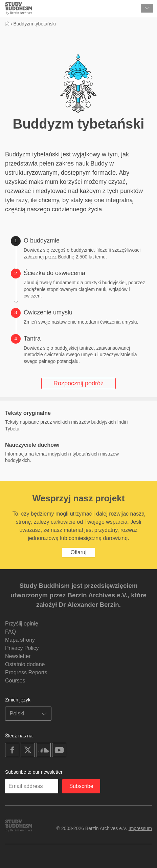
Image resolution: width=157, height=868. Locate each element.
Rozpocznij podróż (78, 383)
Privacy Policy (22, 648)
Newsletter (18, 656)
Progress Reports (26, 672)
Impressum (140, 828)
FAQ (10, 632)
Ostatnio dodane (25, 664)
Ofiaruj (78, 552)
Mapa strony (20, 640)
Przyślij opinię (22, 624)
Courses (15, 681)
